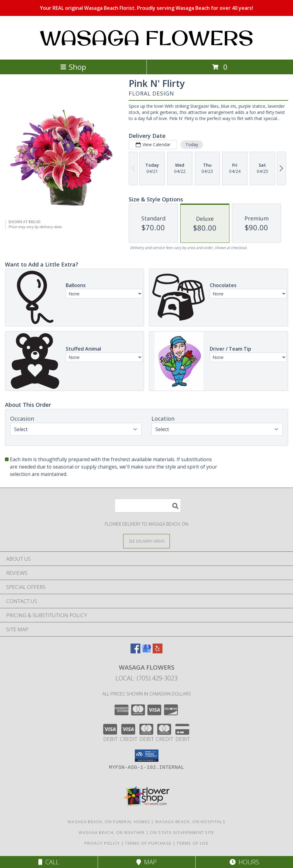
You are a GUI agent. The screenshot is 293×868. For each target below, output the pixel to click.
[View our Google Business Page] (146, 651)
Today (192, 144)
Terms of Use (193, 843)
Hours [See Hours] (244, 862)
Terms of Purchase (148, 843)
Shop (73, 67)
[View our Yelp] (158, 651)
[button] (147, 756)
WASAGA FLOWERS (146, 38)
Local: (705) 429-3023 (146, 678)
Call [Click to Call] (49, 862)
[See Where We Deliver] (146, 541)
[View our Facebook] (135, 651)
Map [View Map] (146, 862)
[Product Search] (148, 506)
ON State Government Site (182, 832)
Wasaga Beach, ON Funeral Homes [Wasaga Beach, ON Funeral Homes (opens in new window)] (109, 822)
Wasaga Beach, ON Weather (112, 832)
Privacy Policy (102, 843)
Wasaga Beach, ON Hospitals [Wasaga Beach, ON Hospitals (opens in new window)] (190, 822)
